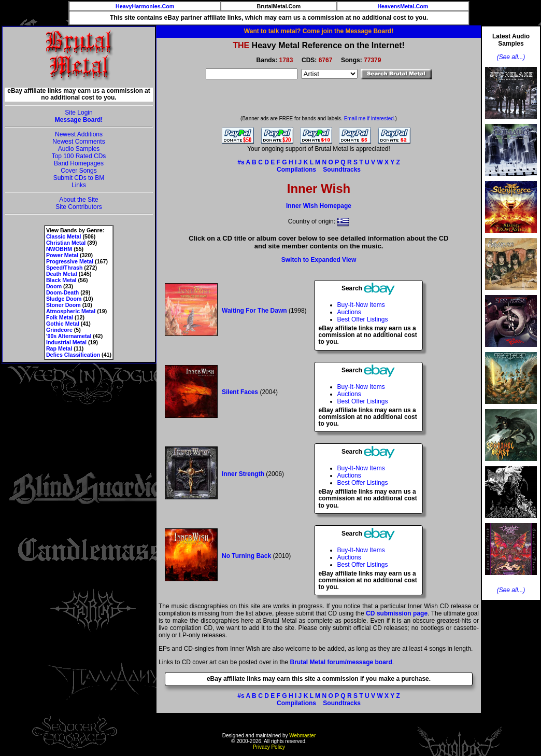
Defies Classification (73, 355)
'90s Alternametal (69, 336)
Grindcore (59, 330)
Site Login (79, 113)
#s (241, 162)
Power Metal (62, 255)
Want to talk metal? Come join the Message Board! (319, 31)
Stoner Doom (63, 305)
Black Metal (61, 280)
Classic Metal (64, 236)
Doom (54, 286)
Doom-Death (62, 292)
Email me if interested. (370, 118)
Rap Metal (59, 348)
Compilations (296, 170)
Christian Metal (66, 243)
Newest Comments (79, 142)
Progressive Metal (70, 261)
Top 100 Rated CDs (79, 156)
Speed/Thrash (64, 268)
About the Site (79, 200)
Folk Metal (60, 317)
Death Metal (62, 274)
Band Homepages (79, 163)
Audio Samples (79, 149)
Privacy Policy (269, 747)
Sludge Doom (64, 299)
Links (79, 185)
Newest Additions (79, 134)
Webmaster (302, 736)
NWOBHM (59, 249)
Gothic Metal (63, 324)
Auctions (349, 312)
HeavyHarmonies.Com (145, 6)
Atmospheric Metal (71, 311)
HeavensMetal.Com (403, 6)
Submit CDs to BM (79, 178)
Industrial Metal (66, 342)
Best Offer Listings (363, 319)
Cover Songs (79, 171)
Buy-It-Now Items (361, 305)
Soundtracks (342, 170)
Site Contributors (79, 207)
